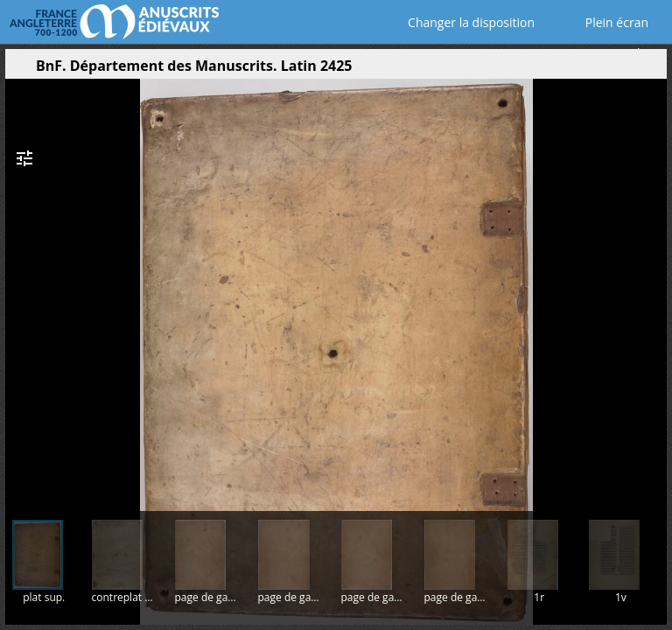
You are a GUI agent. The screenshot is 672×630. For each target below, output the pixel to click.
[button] (570, 70)
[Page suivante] (652, 288)
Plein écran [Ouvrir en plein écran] (605, 22)
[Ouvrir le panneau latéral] (18, 70)
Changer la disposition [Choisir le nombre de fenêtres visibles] (459, 22)
